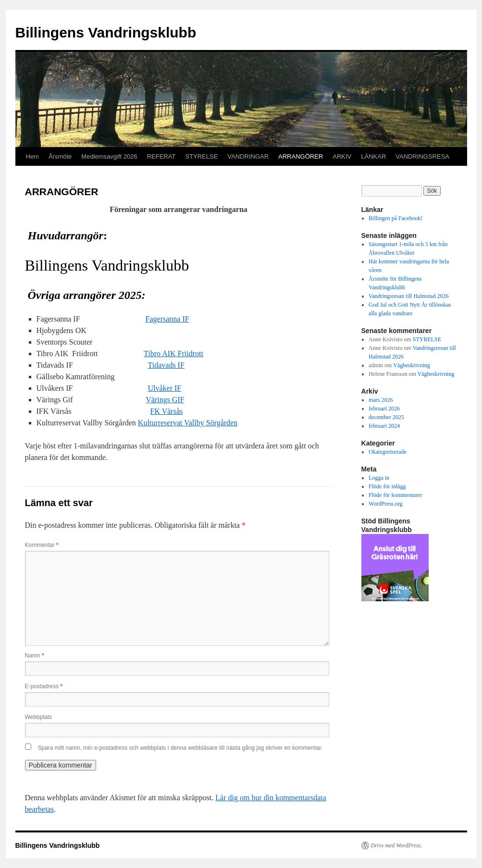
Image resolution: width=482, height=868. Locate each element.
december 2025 (386, 417)
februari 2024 (384, 426)
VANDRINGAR (248, 156)
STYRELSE (201, 156)
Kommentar (42, 545)
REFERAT (161, 156)
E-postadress (44, 686)
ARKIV (342, 156)
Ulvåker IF (164, 388)
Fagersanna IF (167, 319)
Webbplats (38, 717)
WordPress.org (385, 504)
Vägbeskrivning (412, 365)
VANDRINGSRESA (422, 156)
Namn (35, 656)
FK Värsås (167, 411)
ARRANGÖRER (301, 156)
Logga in (379, 478)
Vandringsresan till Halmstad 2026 (408, 296)
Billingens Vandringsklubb (106, 32)
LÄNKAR (373, 156)
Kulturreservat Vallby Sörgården (188, 423)
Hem (32, 156)
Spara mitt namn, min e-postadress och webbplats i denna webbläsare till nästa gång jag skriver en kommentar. (180, 748)
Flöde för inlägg (387, 486)
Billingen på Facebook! (396, 218)
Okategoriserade (388, 452)
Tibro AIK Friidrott (173, 353)
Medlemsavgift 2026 (109, 156)
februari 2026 (384, 409)
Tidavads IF (166, 365)
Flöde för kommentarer (395, 495)
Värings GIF (165, 400)
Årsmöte (60, 156)
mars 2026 (381, 400)
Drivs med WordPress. (397, 845)
